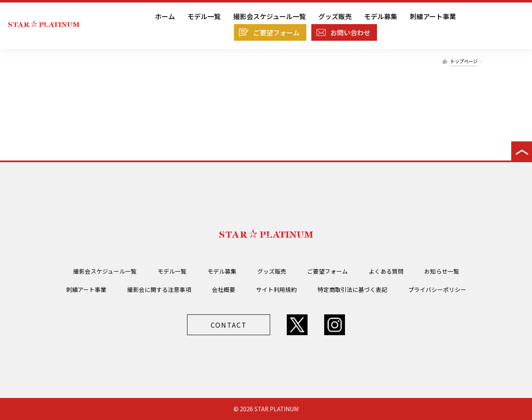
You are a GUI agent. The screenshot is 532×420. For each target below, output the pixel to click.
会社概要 (224, 289)
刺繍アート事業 (433, 16)
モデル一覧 (204, 16)
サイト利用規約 (276, 289)
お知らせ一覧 (442, 271)
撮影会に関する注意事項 (159, 289)
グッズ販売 (335, 16)
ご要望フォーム (276, 32)
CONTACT (229, 325)
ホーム (165, 16)
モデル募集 (381, 16)
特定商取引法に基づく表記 (352, 289)
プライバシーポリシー (437, 289)
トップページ (464, 61)
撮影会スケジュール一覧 (270, 16)
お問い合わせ (350, 32)
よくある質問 (386, 271)
